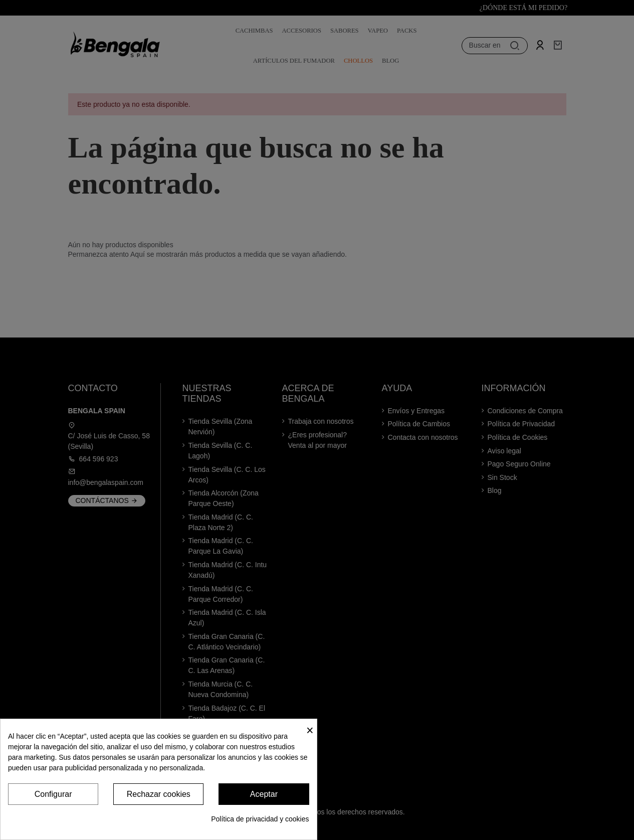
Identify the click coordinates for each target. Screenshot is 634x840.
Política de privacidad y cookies (260, 819)
